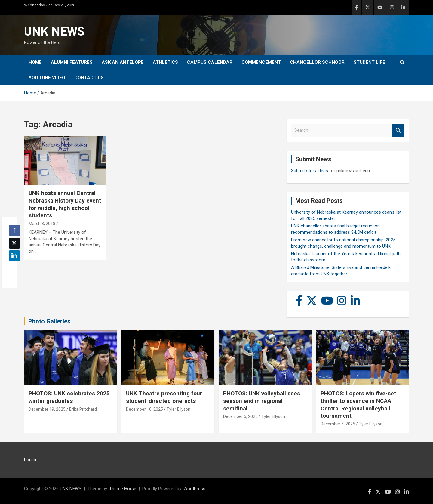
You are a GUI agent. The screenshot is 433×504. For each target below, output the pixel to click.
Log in (30, 460)
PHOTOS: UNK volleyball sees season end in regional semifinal (262, 401)
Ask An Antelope (123, 62)
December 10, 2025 (144, 409)
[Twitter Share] (14, 243)
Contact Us (89, 78)
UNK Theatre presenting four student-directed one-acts (164, 397)
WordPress (194, 489)
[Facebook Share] (14, 230)
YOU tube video (47, 78)
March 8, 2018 (42, 224)
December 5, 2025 (240, 416)
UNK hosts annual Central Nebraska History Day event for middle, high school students (65, 204)
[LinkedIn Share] (14, 256)
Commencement (261, 62)
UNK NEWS (54, 31)
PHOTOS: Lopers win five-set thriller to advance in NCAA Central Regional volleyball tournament (358, 405)
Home (35, 62)
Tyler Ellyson (178, 409)
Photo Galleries (49, 321)
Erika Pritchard (83, 409)
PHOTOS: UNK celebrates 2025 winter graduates (69, 397)
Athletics (165, 62)
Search (398, 130)
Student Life (369, 62)
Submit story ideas (310, 171)
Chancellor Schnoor (317, 62)
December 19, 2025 (47, 409)
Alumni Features (72, 62)
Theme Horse (123, 489)
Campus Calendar (210, 62)
